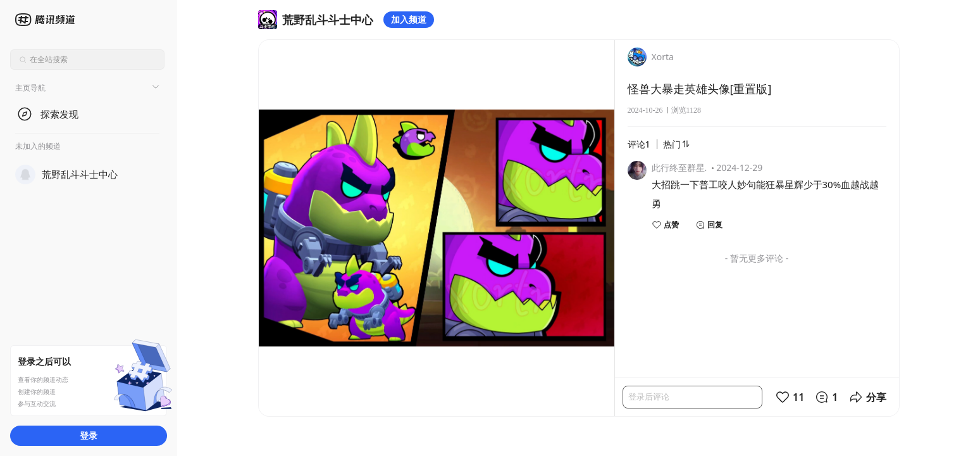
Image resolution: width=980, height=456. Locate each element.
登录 (89, 435)
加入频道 (409, 19)
